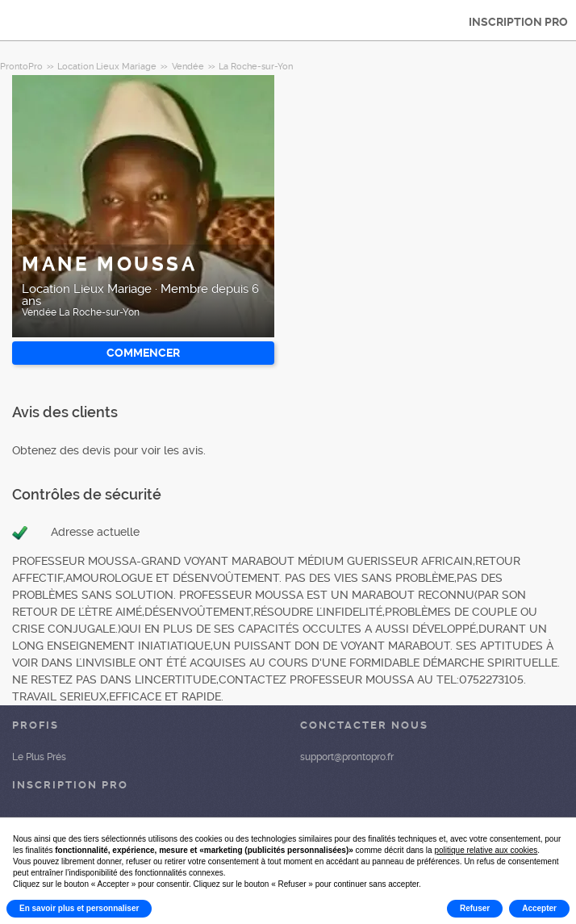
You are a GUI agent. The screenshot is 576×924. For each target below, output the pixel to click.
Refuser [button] (475, 908)
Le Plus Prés (39, 757)
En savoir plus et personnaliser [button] (79, 908)
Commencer (143, 353)
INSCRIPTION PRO (518, 22)
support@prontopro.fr (347, 757)
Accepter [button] (539, 908)
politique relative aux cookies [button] (486, 850)
